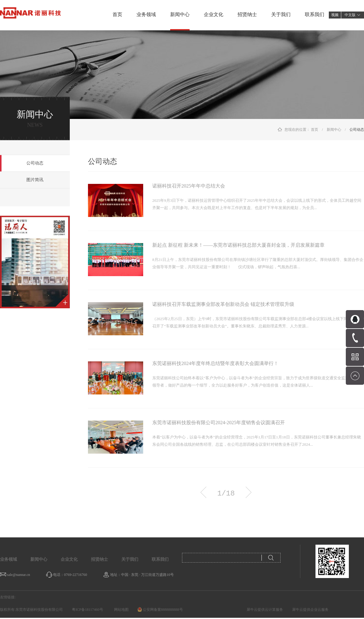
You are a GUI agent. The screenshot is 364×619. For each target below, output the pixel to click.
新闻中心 (334, 130)
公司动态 (357, 130)
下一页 (249, 492)
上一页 (203, 492)
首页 (117, 14)
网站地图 (120, 610)
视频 (335, 15)
